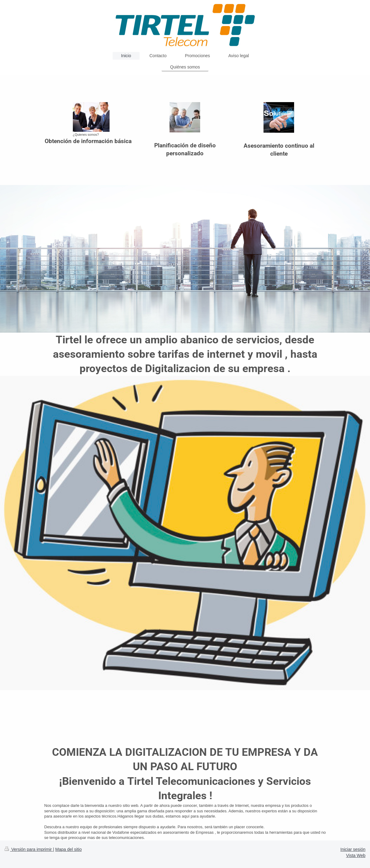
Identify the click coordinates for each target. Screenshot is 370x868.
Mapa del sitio (69, 849)
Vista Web (356, 855)
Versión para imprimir (29, 849)
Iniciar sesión (353, 849)
